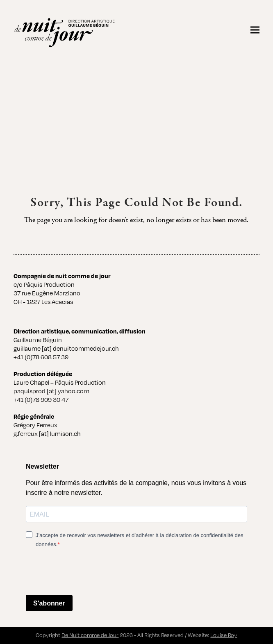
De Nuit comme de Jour (90, 635)
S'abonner (49, 603)
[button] (255, 30)
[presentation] (88, 572)
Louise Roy (224, 635)
